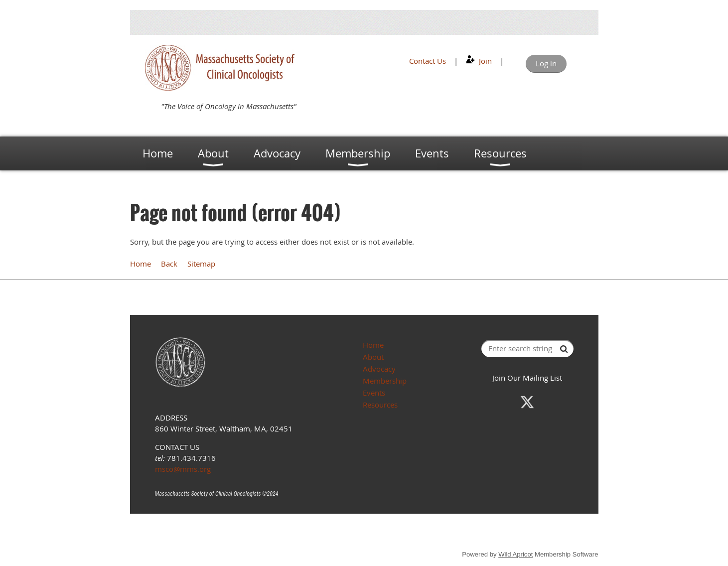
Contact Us (428, 61)
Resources (380, 405)
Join (485, 61)
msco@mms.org (183, 469)
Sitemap (201, 264)
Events (374, 393)
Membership (385, 381)
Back (169, 264)
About (373, 357)
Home (141, 264)
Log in (546, 63)
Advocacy (379, 369)
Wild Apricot (515, 554)
